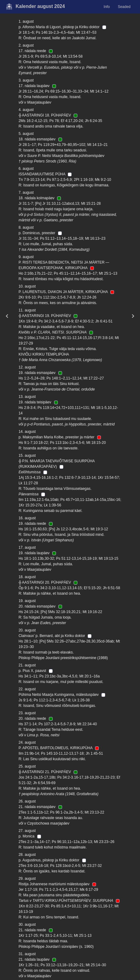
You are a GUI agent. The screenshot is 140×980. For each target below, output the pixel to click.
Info (107, 7)
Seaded (124, 7)
